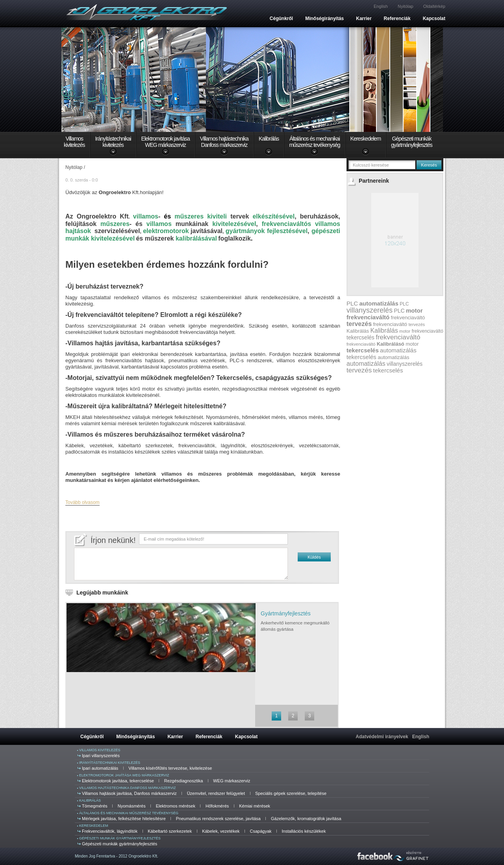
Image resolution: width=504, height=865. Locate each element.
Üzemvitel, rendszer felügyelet (216, 793)
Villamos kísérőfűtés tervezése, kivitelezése (170, 768)
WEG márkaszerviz (232, 781)
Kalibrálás (269, 139)
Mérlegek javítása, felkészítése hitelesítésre (124, 819)
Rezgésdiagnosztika (183, 781)
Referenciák (397, 19)
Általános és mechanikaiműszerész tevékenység (314, 142)
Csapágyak (261, 831)
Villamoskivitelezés (74, 142)
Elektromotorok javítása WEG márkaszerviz (124, 775)
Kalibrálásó (391, 344)
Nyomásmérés (132, 806)
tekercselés (360, 337)
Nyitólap (406, 6)
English (381, 6)
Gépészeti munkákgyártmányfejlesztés (412, 142)
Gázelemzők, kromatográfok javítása (306, 819)
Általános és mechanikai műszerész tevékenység (129, 813)
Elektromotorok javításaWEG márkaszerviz (166, 142)
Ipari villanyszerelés (101, 756)
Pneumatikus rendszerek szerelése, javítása (218, 819)
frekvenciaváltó (368, 317)
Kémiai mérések (255, 806)
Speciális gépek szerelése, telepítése (291, 793)
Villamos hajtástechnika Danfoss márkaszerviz (127, 788)
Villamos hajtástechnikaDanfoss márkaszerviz (224, 142)
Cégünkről (281, 19)
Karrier (364, 19)
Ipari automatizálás (100, 768)
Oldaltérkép (434, 6)
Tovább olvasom (82, 502)
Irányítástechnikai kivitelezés (110, 763)
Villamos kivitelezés (100, 750)
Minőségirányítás (324, 19)
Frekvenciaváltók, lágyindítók (110, 831)
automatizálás (379, 303)
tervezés (359, 324)
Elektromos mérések (176, 806)
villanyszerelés (370, 310)
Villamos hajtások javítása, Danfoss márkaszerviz (129, 793)
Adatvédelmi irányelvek (382, 737)
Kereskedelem (366, 139)
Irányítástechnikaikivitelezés (113, 142)
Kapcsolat (434, 19)
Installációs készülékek (304, 831)
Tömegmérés (95, 806)
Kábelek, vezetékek (221, 831)
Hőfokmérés (217, 806)
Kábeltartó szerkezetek (170, 831)
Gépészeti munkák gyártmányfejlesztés (120, 838)
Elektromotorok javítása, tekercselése (118, 781)
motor (414, 310)
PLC (352, 303)
